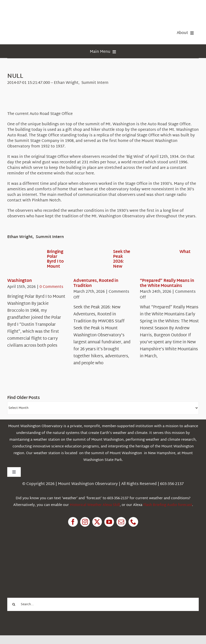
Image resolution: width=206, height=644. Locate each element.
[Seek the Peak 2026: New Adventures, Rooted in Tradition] (91, 264)
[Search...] (103, 604)
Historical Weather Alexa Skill (95, 505)
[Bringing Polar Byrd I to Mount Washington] (25, 264)
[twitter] (97, 522)
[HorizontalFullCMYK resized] (43, 9)
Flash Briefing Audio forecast (168, 505)
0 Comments (51, 287)
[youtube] (109, 522)
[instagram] (85, 522)
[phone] (133, 522)
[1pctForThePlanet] (43, 554)
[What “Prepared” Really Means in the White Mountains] (157, 264)
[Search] (14, 604)
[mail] (121, 522)
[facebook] (73, 522)
